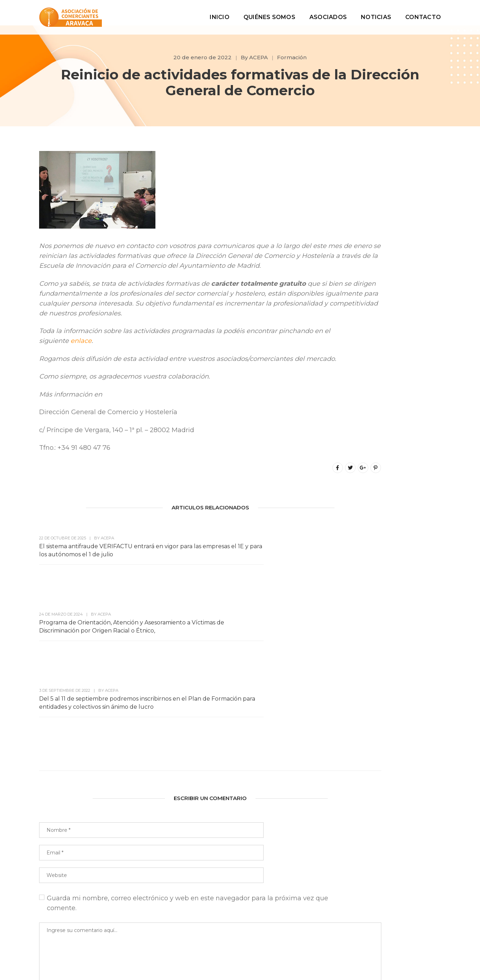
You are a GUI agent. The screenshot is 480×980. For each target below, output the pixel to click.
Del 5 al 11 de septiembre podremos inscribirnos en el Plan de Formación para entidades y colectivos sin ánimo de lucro (273, 621)
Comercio (370, 677)
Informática (372, 724)
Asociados (328, 13)
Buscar (426, 177)
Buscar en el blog (377, 159)
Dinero (365, 693)
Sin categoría (374, 740)
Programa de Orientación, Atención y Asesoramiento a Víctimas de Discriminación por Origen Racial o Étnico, (179, 617)
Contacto (423, 13)
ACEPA (259, 57)
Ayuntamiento (376, 661)
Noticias (376, 13)
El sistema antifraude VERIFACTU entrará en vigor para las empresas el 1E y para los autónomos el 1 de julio (80, 617)
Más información (395, 281)
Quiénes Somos (269, 13)
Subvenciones (376, 756)
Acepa (365, 629)
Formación (292, 57)
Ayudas (366, 645)
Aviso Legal (314, 952)
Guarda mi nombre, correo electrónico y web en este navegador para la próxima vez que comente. (160, 791)
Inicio (219, 13)
